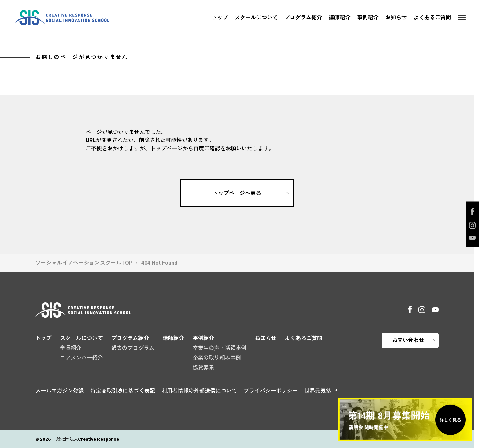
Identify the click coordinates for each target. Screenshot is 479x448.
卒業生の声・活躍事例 (219, 348)
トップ (220, 18)
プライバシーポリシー (271, 391)
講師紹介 (340, 18)
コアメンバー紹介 (81, 358)
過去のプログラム (133, 348)
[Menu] (462, 18)
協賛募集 (203, 368)
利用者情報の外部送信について (199, 391)
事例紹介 (368, 18)
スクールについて (256, 18)
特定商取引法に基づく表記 (123, 391)
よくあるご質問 (432, 18)
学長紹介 (71, 348)
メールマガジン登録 (59, 391)
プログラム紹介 (303, 18)
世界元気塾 (318, 391)
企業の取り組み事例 (217, 358)
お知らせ (396, 18)
